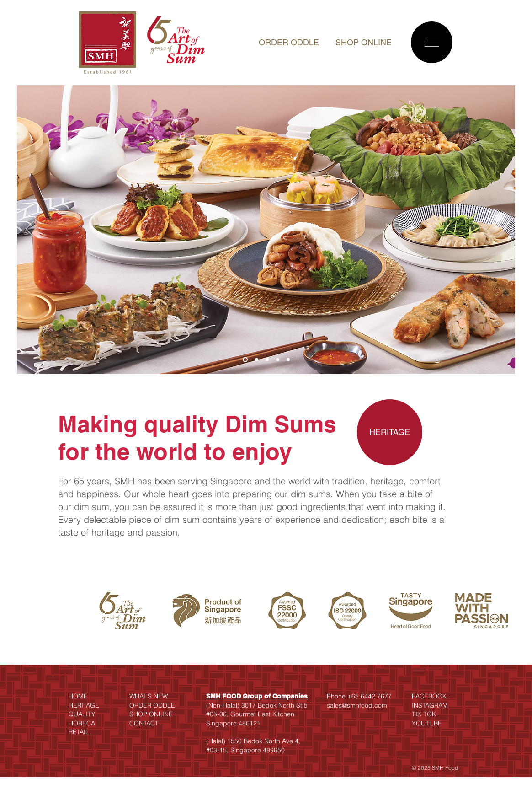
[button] (432, 42)
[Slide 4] (278, 360)
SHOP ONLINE (364, 42)
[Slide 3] (267, 360)
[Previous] (30, 230)
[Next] (502, 230)
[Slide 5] (288, 360)
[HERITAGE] (390, 432)
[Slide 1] (245, 360)
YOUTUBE (427, 723)
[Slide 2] (257, 360)
